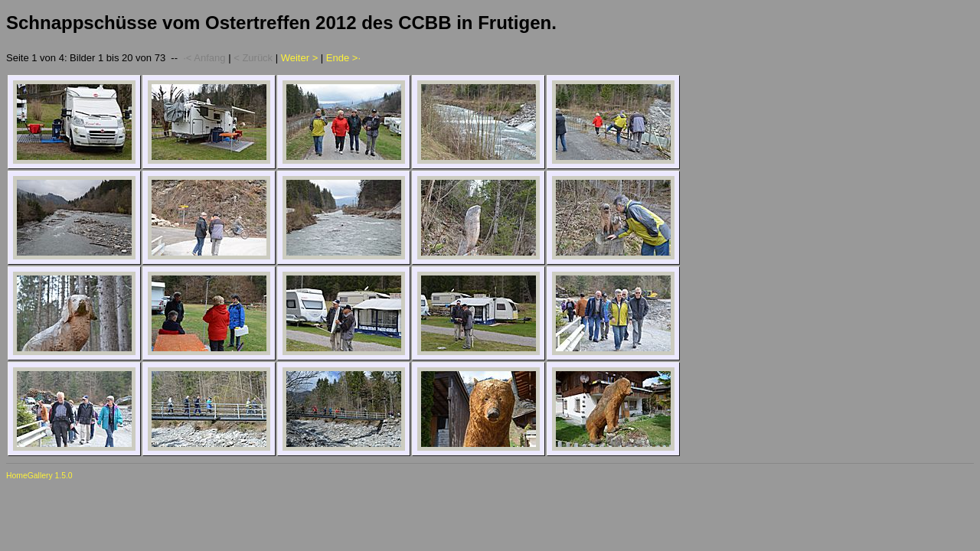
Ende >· (343, 58)
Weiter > (300, 58)
